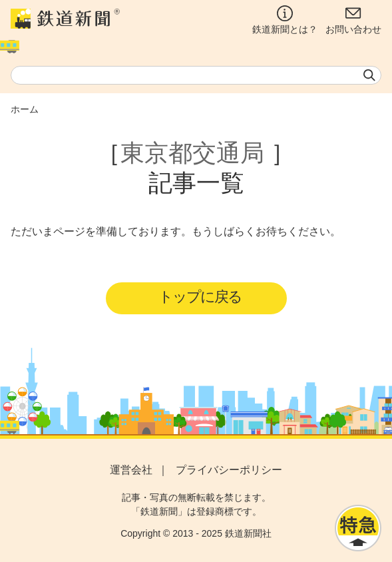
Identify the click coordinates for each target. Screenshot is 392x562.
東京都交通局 (192, 153)
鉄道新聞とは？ (285, 20)
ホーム (25, 109)
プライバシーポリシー (229, 470)
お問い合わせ (353, 20)
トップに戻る (200, 297)
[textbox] (196, 75)
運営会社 (131, 470)
